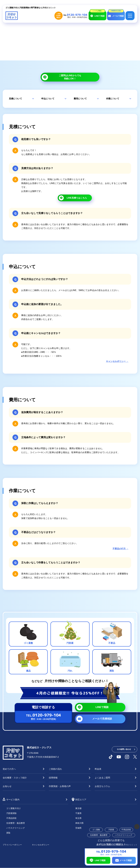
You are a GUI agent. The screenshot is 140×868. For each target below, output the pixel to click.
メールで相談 (126, 860)
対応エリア (81, 800)
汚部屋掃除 (11, 813)
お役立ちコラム (102, 786)
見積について (15, 99)
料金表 (98, 769)
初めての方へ (9, 769)
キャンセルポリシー (41, 845)
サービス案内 (13, 800)
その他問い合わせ (124, 749)
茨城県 (78, 828)
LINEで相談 (100, 860)
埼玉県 (78, 818)
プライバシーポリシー (12, 845)
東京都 (78, 808)
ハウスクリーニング (16, 828)
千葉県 (78, 813)
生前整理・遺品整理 (16, 823)
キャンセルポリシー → (117, 361)
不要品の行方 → (120, 549)
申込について (48, 99)
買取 (8, 833)
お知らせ (7, 786)
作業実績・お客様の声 (60, 786)
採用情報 (53, 778)
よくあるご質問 (102, 778)
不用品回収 (11, 818)
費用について (80, 99)
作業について (113, 99)
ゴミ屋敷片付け (13, 808)
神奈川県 (79, 823)
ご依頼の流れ (55, 769)
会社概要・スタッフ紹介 (15, 778)
